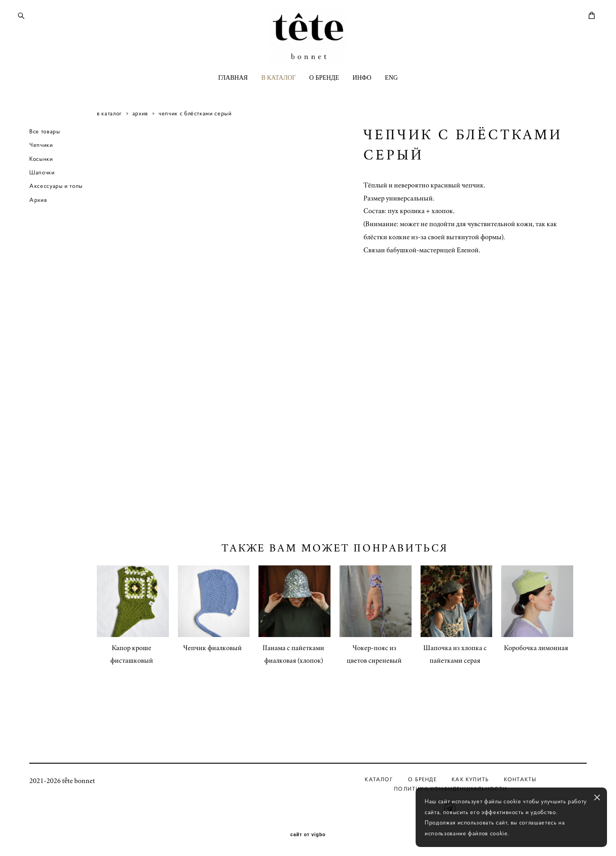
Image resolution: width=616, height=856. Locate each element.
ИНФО (362, 105)
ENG (392, 105)
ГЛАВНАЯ (233, 105)
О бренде (422, 779)
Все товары (45, 162)
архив (140, 144)
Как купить (470, 779)
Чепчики (41, 176)
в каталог (109, 144)
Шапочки (42, 203)
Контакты (520, 779)
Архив (38, 231)
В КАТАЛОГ (279, 105)
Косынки (41, 190)
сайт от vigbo (308, 835)
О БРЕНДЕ (324, 105)
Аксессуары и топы (56, 217)
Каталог (379, 779)
